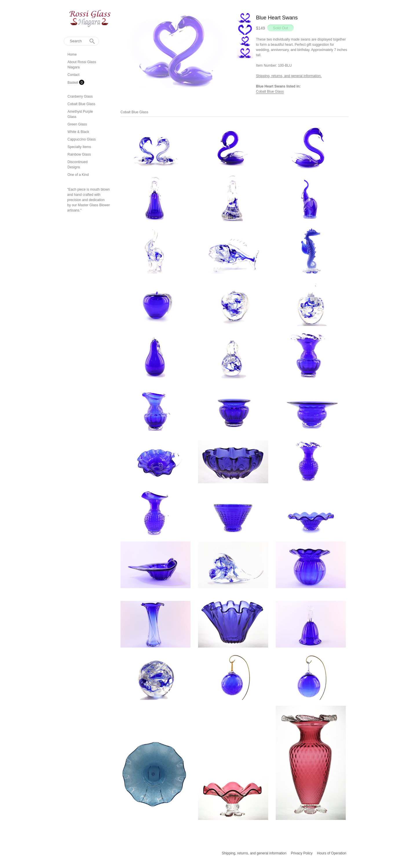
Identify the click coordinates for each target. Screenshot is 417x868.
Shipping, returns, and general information (254, 853)
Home (72, 54)
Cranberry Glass (80, 96)
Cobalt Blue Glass (81, 104)
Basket (73, 83)
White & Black (78, 132)
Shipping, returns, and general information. (289, 76)
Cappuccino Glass (82, 139)
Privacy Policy (302, 853)
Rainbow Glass (79, 154)
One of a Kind (78, 175)
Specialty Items (79, 147)
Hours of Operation (332, 853)
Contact (73, 75)
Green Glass (77, 124)
